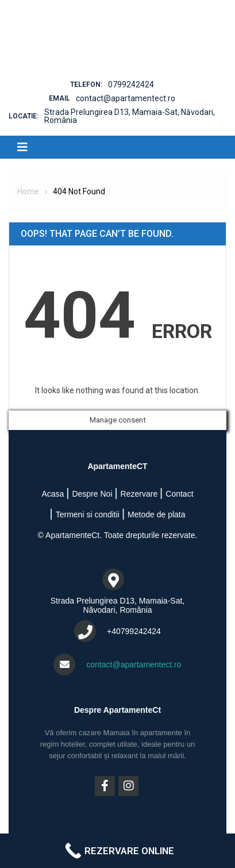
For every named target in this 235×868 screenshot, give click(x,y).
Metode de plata (156, 514)
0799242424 (131, 85)
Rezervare (139, 494)
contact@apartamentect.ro (126, 98)
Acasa (53, 494)
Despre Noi (92, 494)
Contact (179, 494)
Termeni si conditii (88, 514)
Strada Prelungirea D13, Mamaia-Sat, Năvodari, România (130, 116)
